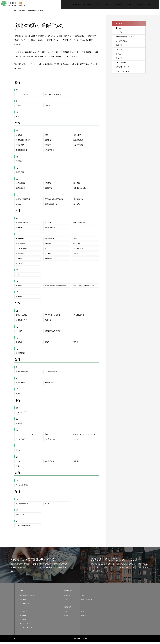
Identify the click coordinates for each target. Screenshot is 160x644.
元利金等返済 (49, 152)
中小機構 (19, 333)
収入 (46, 251)
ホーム (52, 4)
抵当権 (47, 344)
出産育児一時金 (50, 230)
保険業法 (77, 463)
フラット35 (77, 441)
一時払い (19, 107)
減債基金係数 (21, 190)
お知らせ (105, 4)
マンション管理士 (22, 487)
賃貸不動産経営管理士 (52, 333)
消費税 (76, 256)
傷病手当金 (49, 261)
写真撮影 (126, 4)
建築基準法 (49, 190)
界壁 (46, 137)
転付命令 (77, 344)
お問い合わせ (138, 4)
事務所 (66, 618)
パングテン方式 (21, 414)
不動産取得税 (21, 441)
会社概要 (94, 4)
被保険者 (19, 425)
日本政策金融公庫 (22, 374)
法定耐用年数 (49, 463)
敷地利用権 (20, 241)
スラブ (18, 276)
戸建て (84, 597)
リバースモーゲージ (23, 506)
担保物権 (48, 322)
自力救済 (19, 266)
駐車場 (84, 618)
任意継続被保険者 (51, 374)
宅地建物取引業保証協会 (53, 317)
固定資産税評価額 (51, 206)
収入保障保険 (78, 251)
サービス (62, 4)
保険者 (18, 468)
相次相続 (19, 298)
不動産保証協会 (50, 441)
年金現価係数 (21, 385)
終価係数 (48, 246)
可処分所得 (20, 147)
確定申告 (48, 142)
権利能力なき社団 (80, 190)
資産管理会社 (49, 241)
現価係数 (77, 185)
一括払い (48, 107)
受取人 (18, 118)
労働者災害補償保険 (23, 528)
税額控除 (19, 287)
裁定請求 (48, 225)
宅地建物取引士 (79, 317)
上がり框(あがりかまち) (53, 96)
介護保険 (19, 137)
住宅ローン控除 (21, 251)
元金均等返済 (78, 147)
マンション (68, 597)
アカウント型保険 (22, 96)
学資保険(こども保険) (23, 142)
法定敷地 (19, 463)
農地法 (18, 396)
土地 (65, 601)
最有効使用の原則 (80, 225)
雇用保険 (77, 206)
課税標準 (48, 147)
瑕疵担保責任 (78, 142)
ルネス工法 (20, 517)
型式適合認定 (21, 185)
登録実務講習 (21, 355)
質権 (75, 241)
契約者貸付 (49, 185)
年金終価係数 (49, 385)
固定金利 (19, 206)
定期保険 (19, 344)
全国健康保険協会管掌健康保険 (56, 287)
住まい (66, 614)
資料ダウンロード (122, 69)
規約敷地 (19, 163)
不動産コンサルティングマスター (85, 436)
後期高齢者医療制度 (23, 201)
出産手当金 (20, 256)
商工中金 (48, 256)
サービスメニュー (122, 43)
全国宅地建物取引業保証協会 (84, 287)
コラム (115, 4)
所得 (75, 261)
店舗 (83, 614)
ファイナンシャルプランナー (26, 436)
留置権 (47, 506)
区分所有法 (20, 174)
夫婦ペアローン (50, 436)
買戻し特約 (77, 137)
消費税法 (19, 261)
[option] (40, 567)
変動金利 (19, 452)
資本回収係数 (21, 246)
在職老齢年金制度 (22, 225)
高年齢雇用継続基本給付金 (54, 201)
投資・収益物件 (87, 601)
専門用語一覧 (25, 605)
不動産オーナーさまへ (78, 4)
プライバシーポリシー (124, 73)
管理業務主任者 (21, 152)
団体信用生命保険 (22, 322)
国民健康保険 (78, 201)
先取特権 (19, 230)
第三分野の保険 (21, 317)
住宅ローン (77, 246)
